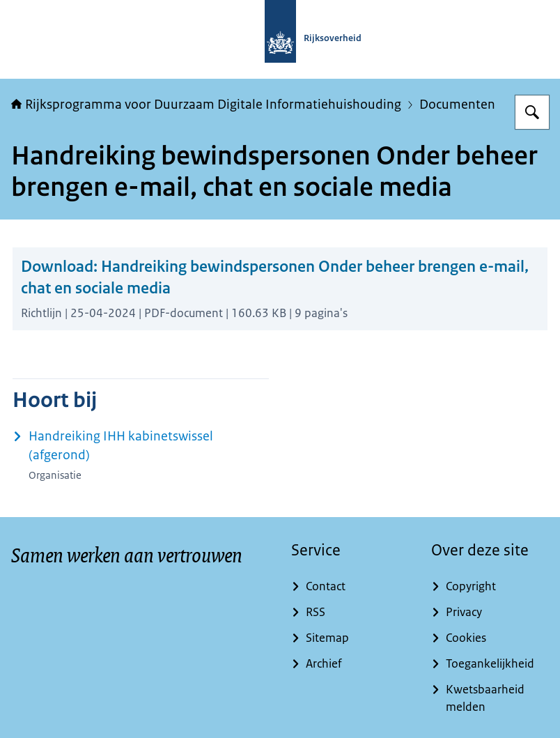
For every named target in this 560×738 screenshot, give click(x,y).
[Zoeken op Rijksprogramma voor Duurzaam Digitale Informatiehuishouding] (532, 112)
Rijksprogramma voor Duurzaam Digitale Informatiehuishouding (206, 105)
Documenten (457, 105)
